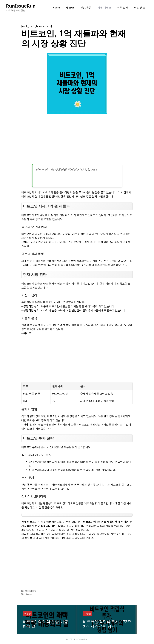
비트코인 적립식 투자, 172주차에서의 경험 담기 (107, 624)
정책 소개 (123, 7)
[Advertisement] (77, 140)
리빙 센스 (140, 7)
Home (56, 7)
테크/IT (70, 7)
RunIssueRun (21, 6)
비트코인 (29, 594)
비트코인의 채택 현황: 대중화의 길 (45, 624)
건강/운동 (86, 7)
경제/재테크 (104, 7)
